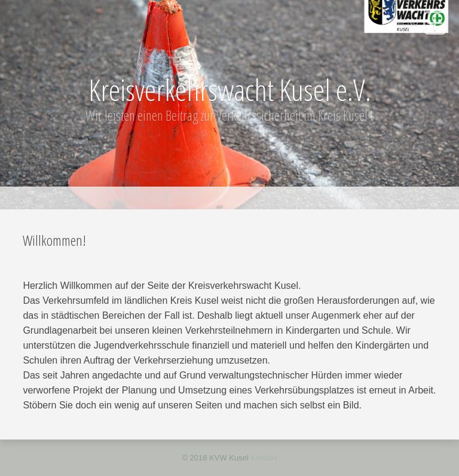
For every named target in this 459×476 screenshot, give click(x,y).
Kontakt (264, 458)
